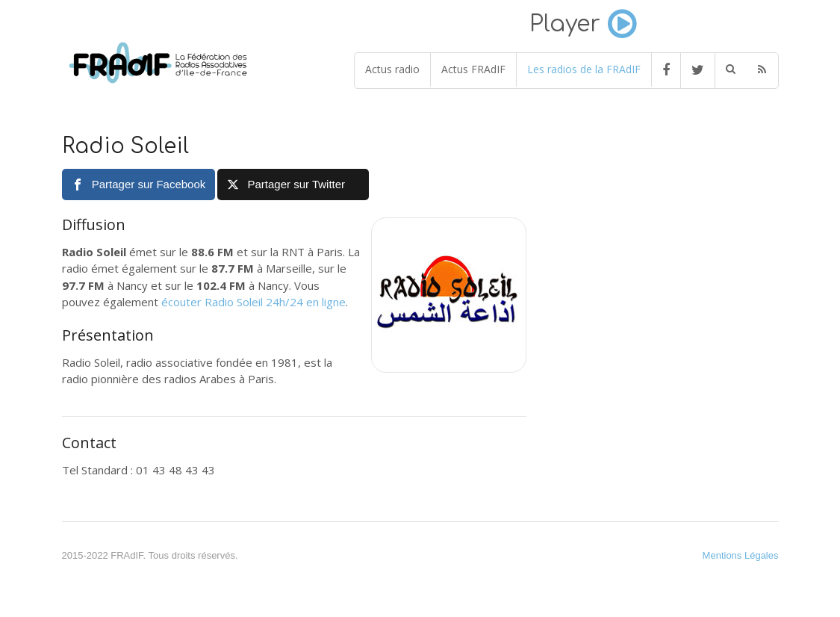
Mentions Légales (741, 555)
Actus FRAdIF (473, 69)
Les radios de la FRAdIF (584, 69)
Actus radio (392, 69)
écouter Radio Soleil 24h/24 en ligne (253, 302)
